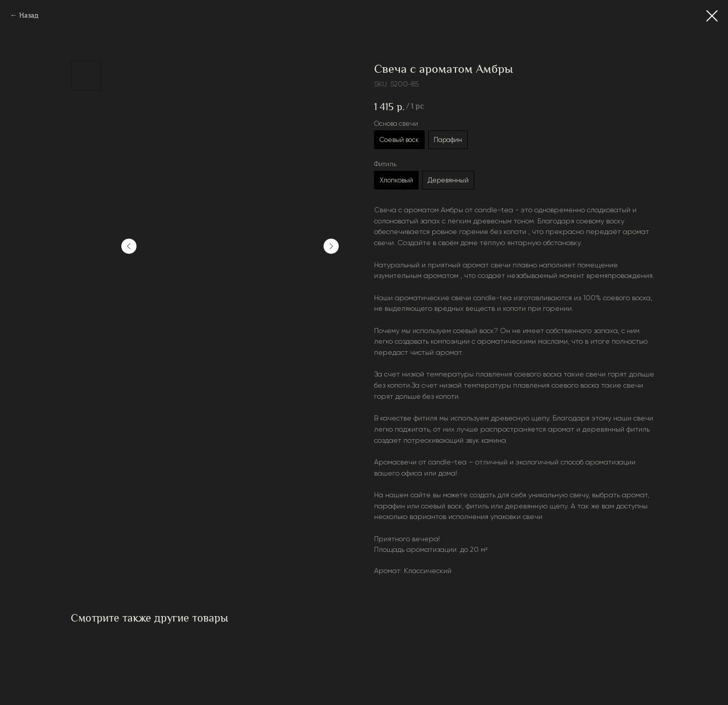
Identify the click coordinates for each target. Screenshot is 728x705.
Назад (29, 15)
